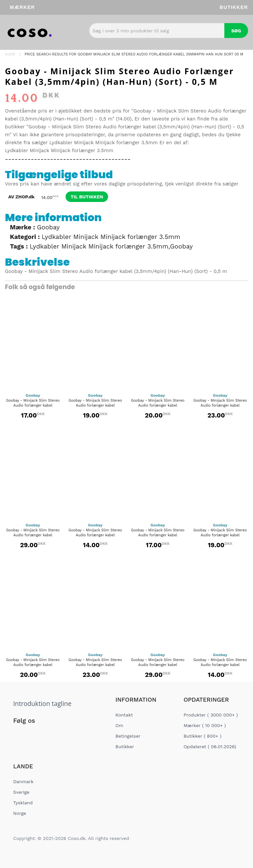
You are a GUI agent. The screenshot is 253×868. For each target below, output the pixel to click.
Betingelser (128, 736)
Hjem (10, 54)
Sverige (21, 792)
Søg (236, 31)
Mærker (22, 7)
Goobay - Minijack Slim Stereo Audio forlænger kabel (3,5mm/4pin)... (33, 405)
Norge (20, 813)
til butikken (87, 197)
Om (119, 725)
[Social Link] (19, 734)
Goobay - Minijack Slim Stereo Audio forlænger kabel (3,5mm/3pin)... (95, 535)
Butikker (234, 7)
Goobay (48, 227)
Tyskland (23, 803)
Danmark (23, 782)
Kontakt (124, 715)
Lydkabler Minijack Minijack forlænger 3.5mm (104, 143)
